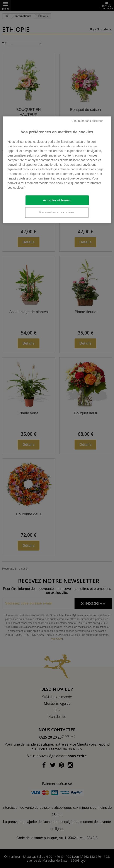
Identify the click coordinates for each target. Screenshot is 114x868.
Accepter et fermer (57, 200)
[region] (57, 170)
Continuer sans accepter (87, 121)
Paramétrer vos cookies (57, 212)
